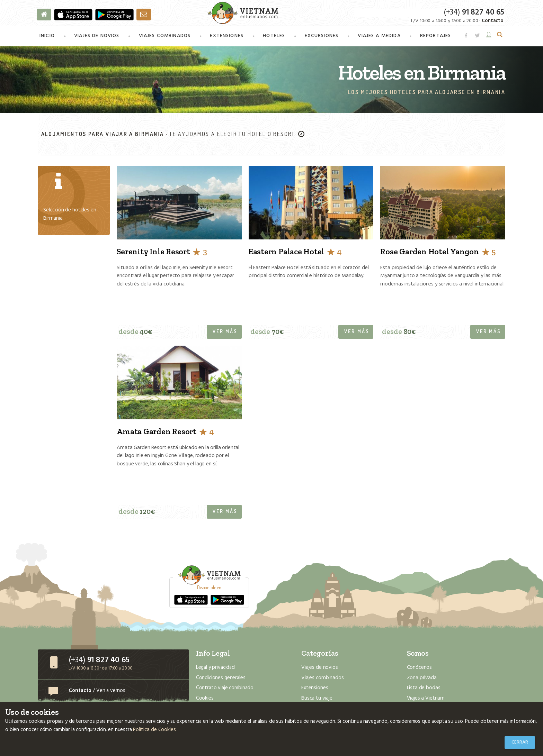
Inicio (47, 37)
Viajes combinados (322, 679)
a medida (379, 37)
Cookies (205, 699)
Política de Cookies (154, 730)
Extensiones (227, 37)
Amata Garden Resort (165, 432)
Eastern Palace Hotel (295, 253)
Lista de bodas (423, 689)
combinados (165, 37)
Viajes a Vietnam (425, 699)
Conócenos (420, 669)
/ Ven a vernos (97, 692)
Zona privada (421, 679)
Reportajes (435, 37)
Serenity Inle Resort (162, 253)
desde (135, 333)
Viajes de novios (97, 37)
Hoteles (274, 37)
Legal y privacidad (215, 669)
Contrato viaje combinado (225, 689)
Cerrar (520, 742)
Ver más (225, 333)
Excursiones (321, 37)
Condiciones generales (221, 679)
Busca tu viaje (317, 699)
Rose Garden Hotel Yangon (438, 253)
